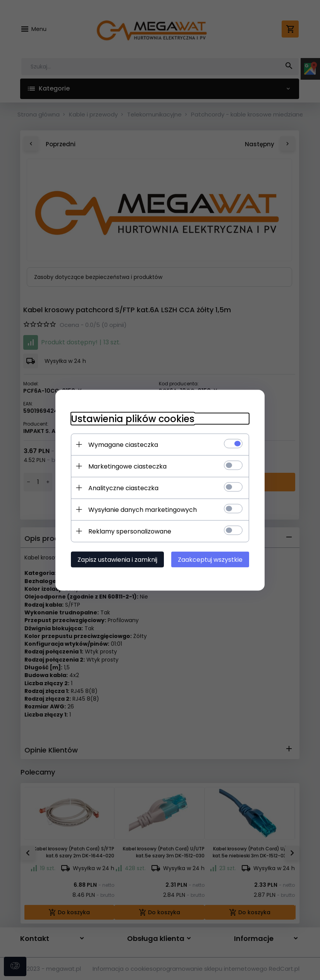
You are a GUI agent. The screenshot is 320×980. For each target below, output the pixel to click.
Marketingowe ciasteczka (127, 466)
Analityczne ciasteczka (123, 488)
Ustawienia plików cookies (133, 418)
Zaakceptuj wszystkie (210, 559)
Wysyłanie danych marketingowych (143, 509)
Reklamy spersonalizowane (130, 531)
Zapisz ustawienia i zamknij (117, 559)
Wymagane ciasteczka (123, 444)
